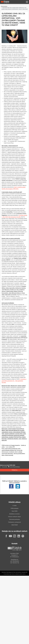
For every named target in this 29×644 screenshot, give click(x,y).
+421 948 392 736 (14, 563)
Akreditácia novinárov (14, 514)
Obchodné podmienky (15, 519)
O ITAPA (14, 506)
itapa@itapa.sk (15, 560)
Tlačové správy (4, 6)
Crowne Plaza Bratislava (15, 467)
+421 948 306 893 (14, 561)
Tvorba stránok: (6, 574)
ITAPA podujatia (14, 508)
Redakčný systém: (19, 574)
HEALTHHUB (14, 525)
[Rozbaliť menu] (27, 2)
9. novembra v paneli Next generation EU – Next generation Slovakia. (14, 381)
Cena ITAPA (15, 511)
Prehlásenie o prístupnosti (14, 522)
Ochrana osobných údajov (14, 517)
